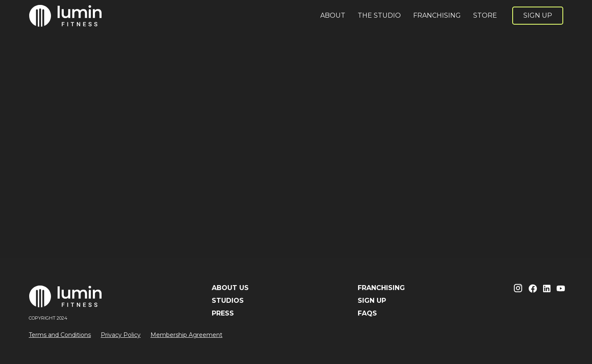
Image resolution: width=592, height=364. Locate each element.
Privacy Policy (121, 335)
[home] (66, 16)
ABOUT (333, 15)
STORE (485, 15)
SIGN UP (538, 15)
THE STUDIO (379, 15)
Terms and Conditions (60, 335)
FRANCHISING (437, 15)
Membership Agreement (186, 335)
